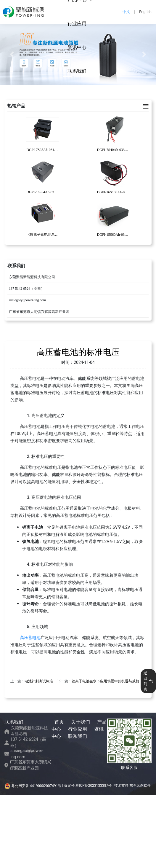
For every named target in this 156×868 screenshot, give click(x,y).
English (145, 12)
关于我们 (81, 722)
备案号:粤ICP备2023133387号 (88, 786)
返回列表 (148, 681)
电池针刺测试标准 (39, 681)
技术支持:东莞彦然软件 (132, 786)
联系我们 (77, 71)
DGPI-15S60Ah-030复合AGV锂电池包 (126, 235)
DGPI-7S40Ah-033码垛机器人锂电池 (125, 150)
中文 (126, 12)
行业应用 (77, 24)
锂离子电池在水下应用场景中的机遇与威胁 (105, 681)
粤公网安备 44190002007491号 (33, 786)
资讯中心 (77, 47)
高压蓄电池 (30, 638)
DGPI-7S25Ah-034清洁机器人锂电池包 (56, 150)
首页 (59, 722)
